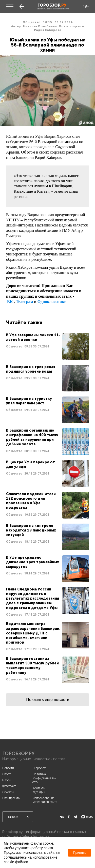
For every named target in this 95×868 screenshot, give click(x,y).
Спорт (6, 774)
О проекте (39, 768)
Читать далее (48, 346)
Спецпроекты (11, 798)
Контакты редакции (39, 790)
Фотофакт (9, 786)
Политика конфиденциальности (44, 778)
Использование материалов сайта (45, 800)
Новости (8, 768)
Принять (80, 853)
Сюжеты (8, 792)
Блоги (6, 780)
